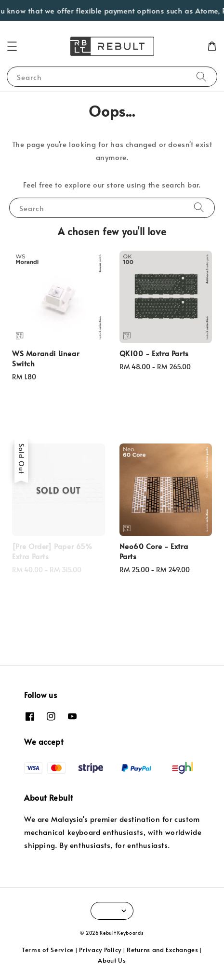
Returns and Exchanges (163, 950)
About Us (112, 960)
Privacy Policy (100, 950)
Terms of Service (48, 950)
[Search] (201, 76)
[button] (12, 46)
